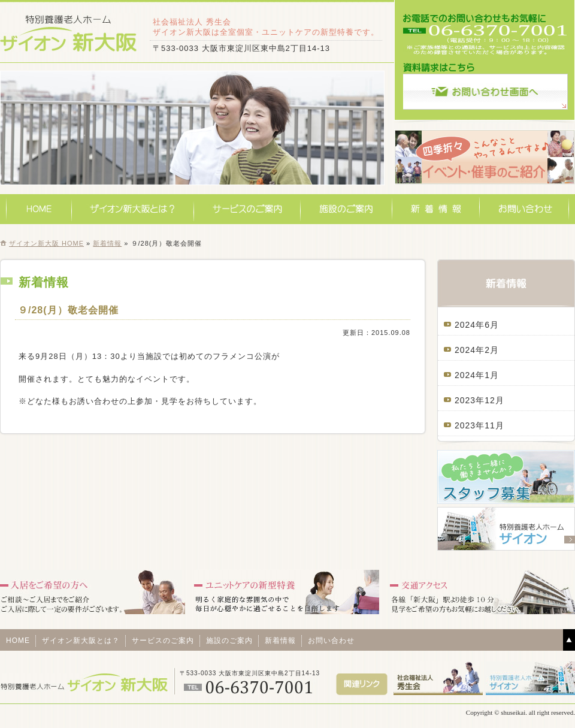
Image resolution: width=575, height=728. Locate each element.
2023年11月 (479, 425)
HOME (39, 209)
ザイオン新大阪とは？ (133, 209)
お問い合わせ (524, 209)
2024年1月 (477, 375)
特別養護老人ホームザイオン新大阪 (69, 33)
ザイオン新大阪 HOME (46, 243)
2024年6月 (477, 325)
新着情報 (436, 209)
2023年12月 (479, 400)
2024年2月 (477, 350)
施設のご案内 (346, 209)
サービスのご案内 (247, 209)
